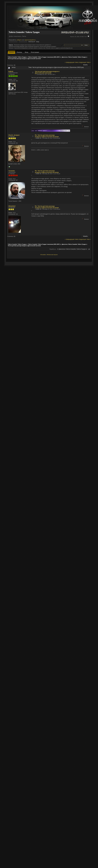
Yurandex (12, 171)
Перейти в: (53, 249)
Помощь (19, 52)
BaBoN (11, 71)
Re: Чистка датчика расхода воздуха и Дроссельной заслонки (47, 136)
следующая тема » (85, 62)
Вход (26, 52)
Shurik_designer (14, 135)
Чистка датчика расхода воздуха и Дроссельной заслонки (47, 72)
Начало (12, 52)
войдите (19, 40)
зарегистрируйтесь (30, 40)
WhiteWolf (12, 206)
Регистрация (35, 52)
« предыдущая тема (71, 62)
